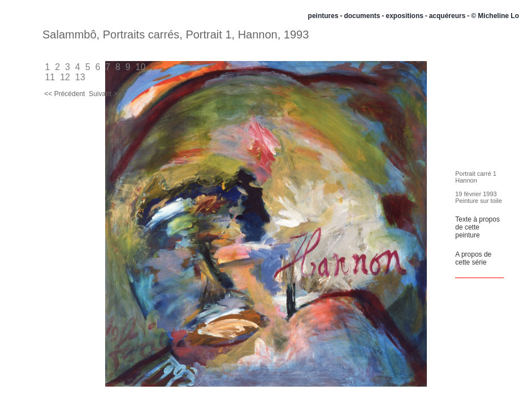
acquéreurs (447, 16)
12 (65, 77)
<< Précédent (65, 94)
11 (50, 77)
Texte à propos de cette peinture (477, 227)
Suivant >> (105, 94)
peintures (323, 16)
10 (140, 67)
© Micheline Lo (495, 16)
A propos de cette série (473, 258)
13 (80, 77)
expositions (405, 16)
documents (362, 16)
